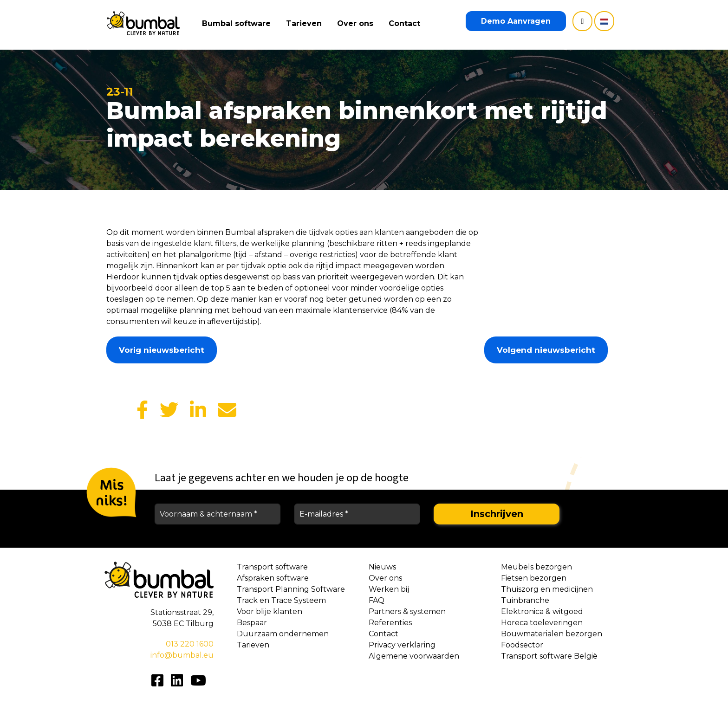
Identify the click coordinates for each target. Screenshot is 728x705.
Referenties (390, 623)
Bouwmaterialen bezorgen (552, 634)
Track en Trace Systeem (281, 600)
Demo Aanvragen (516, 21)
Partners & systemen (407, 611)
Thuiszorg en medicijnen (547, 589)
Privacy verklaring (402, 645)
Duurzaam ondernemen (283, 634)
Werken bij (389, 589)
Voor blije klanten (270, 611)
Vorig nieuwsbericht (162, 350)
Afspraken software (273, 578)
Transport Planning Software (291, 589)
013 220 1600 (190, 644)
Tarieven (305, 23)
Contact (405, 23)
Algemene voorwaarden (414, 656)
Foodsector (522, 645)
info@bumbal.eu (182, 655)
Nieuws (382, 567)
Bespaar (252, 623)
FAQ (377, 600)
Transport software (272, 567)
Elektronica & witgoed (542, 611)
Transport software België (549, 656)
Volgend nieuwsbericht (546, 350)
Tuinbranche (525, 600)
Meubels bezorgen (536, 567)
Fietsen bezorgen (534, 578)
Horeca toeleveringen (542, 623)
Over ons (356, 23)
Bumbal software (237, 23)
